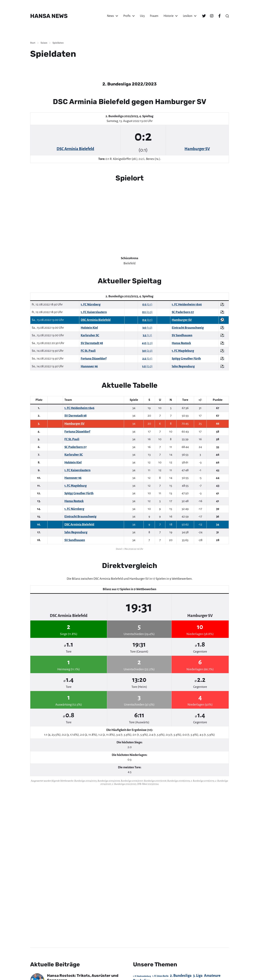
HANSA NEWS (49, 16)
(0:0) (147, 312)
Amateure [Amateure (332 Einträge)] (212, 976)
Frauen (154, 16)
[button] (227, 16)
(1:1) (147, 335)
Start (33, 43)
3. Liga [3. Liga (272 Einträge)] (198, 976)
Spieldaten (58, 43)
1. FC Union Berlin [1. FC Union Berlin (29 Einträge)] (160, 976)
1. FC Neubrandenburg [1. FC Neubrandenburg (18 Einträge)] (142, 976)
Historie (169, 16)
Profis (127, 16)
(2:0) (147, 343)
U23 (142, 16)
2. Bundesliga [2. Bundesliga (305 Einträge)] (181, 976)
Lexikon (188, 16)
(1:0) (147, 328)
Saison (44, 43)
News (110, 16)
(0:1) (147, 304)
